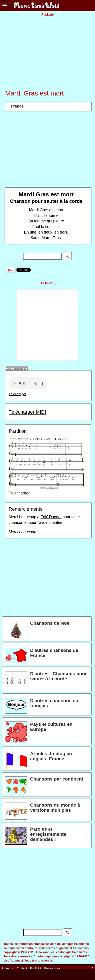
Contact (22, 968)
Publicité (36, 968)
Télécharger (17, 394)
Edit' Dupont (51, 517)
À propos (8, 968)
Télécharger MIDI (27, 412)
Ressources (52, 968)
